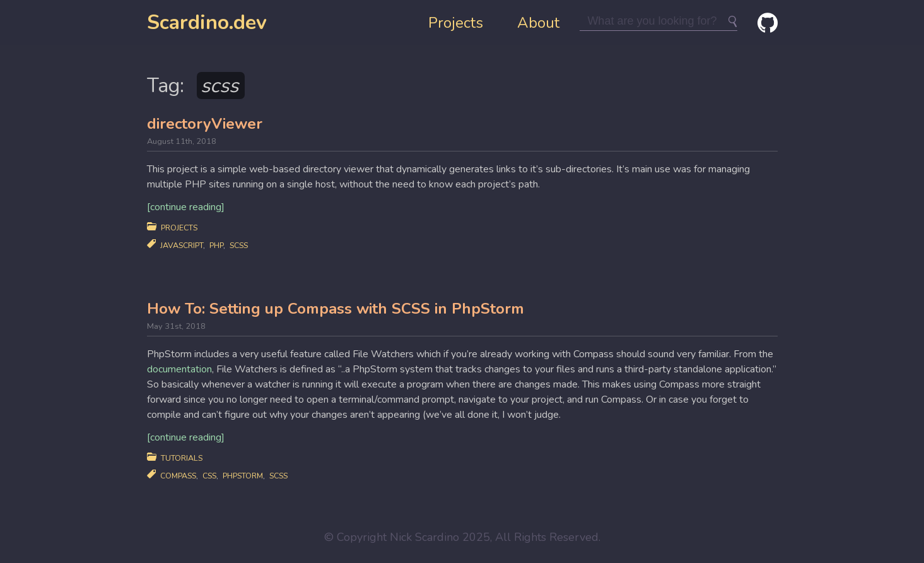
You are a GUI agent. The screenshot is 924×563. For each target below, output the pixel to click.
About (538, 23)
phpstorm (243, 476)
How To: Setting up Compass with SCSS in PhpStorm (336, 309)
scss (239, 245)
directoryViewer (205, 124)
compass (178, 476)
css (209, 476)
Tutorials (182, 458)
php (216, 245)
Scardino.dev (207, 22)
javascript (182, 245)
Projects (456, 23)
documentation (179, 369)
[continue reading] (186, 207)
